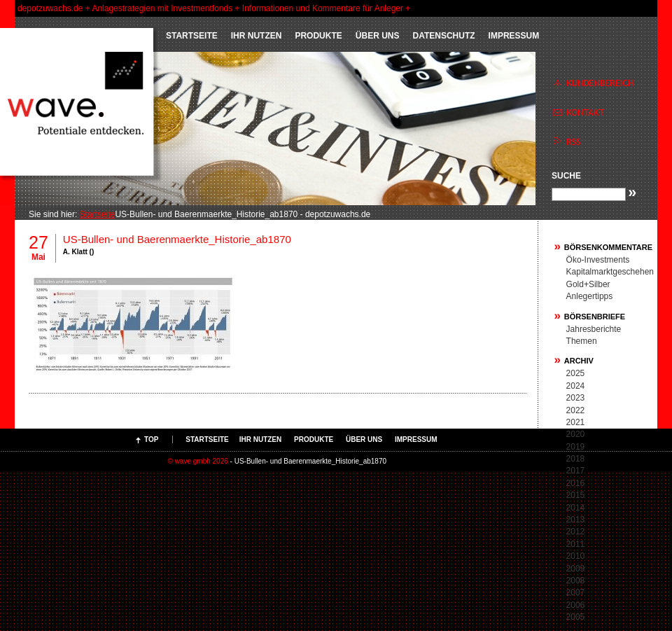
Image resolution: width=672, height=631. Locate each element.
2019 (576, 447)
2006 (576, 605)
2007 (576, 592)
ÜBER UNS (378, 36)
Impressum (514, 36)
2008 (576, 581)
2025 (576, 373)
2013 (576, 520)
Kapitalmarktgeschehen (610, 272)
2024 (576, 386)
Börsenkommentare (608, 247)
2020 (576, 434)
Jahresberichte (594, 329)
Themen (582, 341)
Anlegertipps (590, 296)
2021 (576, 422)
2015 (576, 495)
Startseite (192, 36)
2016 (576, 483)
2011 (576, 544)
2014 (576, 508)
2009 (576, 569)
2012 (576, 532)
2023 (576, 398)
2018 (576, 459)
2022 (576, 410)
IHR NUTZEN (257, 36)
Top (151, 439)
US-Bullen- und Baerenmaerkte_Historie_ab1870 (177, 239)
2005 (576, 617)
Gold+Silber (588, 284)
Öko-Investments (598, 260)
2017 (576, 471)
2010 (576, 556)
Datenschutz (443, 36)
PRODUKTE (318, 36)
